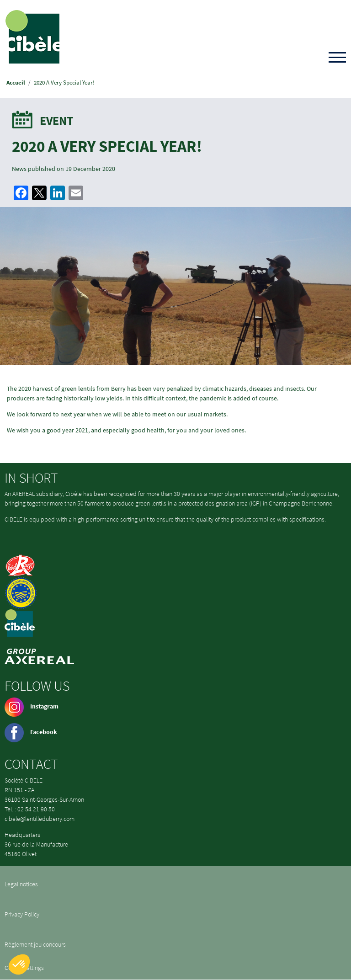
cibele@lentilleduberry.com (40, 819)
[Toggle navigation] (337, 58)
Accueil (16, 83)
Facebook (31, 732)
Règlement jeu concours (35, 944)
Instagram (32, 706)
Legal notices (21, 884)
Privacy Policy (22, 914)
